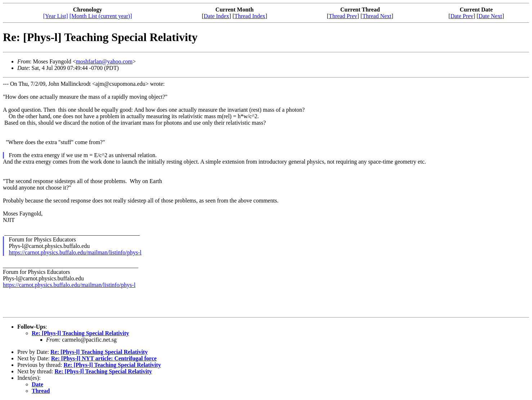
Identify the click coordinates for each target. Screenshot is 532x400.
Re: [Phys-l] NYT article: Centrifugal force (104, 358)
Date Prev (462, 16)
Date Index (217, 16)
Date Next (490, 16)
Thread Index (250, 16)
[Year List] (56, 16)
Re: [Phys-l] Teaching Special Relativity (80, 333)
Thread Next (377, 16)
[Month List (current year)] (101, 16)
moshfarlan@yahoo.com (104, 61)
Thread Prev (343, 16)
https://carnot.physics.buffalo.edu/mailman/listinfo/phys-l (75, 252)
